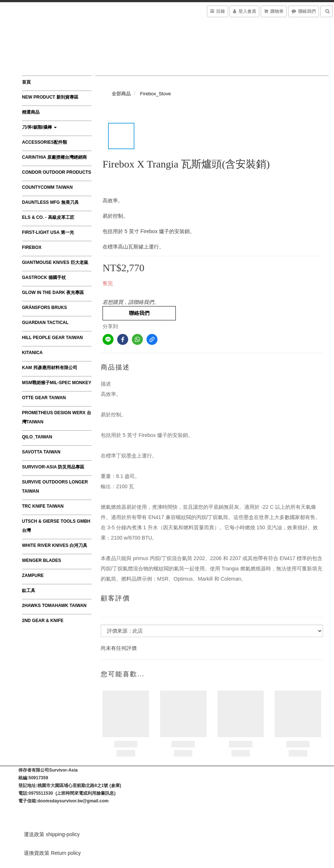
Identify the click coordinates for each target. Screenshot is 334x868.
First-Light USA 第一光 (48, 232)
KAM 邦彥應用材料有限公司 (50, 368)
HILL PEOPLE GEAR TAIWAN (52, 338)
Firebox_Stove (156, 94)
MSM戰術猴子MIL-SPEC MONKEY (57, 383)
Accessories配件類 (44, 142)
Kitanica (32, 353)
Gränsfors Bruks (44, 308)
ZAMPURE (33, 575)
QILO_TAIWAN (37, 437)
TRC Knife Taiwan (43, 506)
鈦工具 (29, 591)
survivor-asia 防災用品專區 (53, 467)
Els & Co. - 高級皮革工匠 (48, 217)
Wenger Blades (42, 560)
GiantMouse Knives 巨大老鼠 (55, 262)
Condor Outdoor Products (57, 172)
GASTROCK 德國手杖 (44, 277)
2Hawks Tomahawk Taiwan (54, 606)
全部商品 (121, 94)
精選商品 (31, 112)
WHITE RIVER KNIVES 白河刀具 (55, 545)
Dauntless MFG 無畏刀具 (50, 202)
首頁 (26, 82)
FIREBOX (32, 247)
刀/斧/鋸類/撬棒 (39, 127)
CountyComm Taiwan (47, 187)
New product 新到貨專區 (50, 97)
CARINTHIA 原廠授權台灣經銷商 (54, 157)
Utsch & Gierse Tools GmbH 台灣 (56, 526)
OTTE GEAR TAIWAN (44, 398)
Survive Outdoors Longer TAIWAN (55, 487)
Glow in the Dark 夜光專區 (53, 293)
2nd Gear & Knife (43, 621)
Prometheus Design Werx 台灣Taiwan (57, 417)
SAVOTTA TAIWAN (41, 452)
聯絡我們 (139, 313)
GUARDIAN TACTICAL (45, 323)
